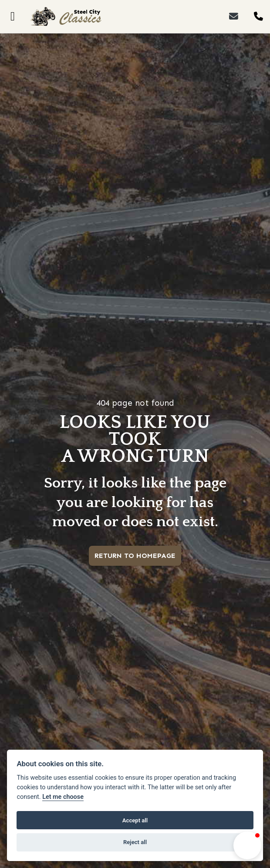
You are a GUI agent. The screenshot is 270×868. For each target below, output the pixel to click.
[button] (247, 845)
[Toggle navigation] (13, 17)
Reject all (135, 842)
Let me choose (63, 797)
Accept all (135, 820)
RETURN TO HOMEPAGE (135, 556)
